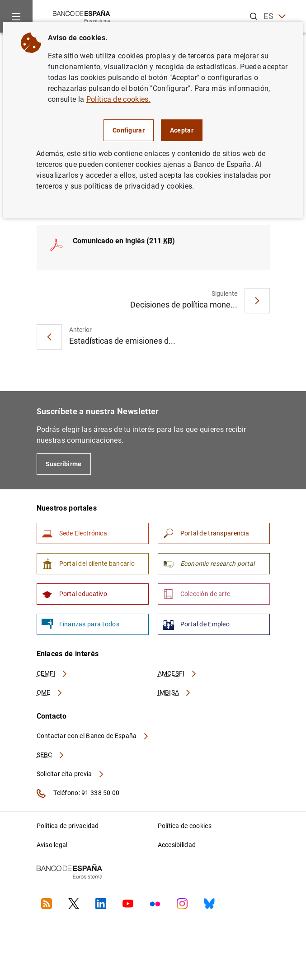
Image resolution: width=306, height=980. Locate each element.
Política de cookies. (118, 99)
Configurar (129, 130)
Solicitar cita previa (71, 774)
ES (275, 17)
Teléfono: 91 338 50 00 (78, 793)
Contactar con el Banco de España (93, 736)
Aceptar (182, 130)
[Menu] (16, 16)
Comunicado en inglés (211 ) (124, 241)
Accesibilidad (177, 845)
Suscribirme (64, 464)
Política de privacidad (68, 826)
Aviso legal (52, 845)
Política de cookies (185, 826)
